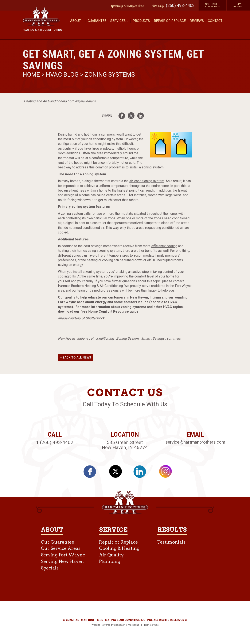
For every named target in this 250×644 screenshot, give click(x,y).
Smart (146, 338)
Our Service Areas (61, 548)
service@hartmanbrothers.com (195, 442)
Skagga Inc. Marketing (127, 625)
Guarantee (97, 21)
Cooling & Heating (119, 548)
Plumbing (110, 561)
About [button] (77, 21)
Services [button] (119, 21)
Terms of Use (151, 625)
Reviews (197, 21)
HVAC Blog (62, 75)
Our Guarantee (58, 542)
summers (174, 338)
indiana (83, 338)
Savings (158, 338)
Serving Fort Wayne (63, 555)
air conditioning (102, 338)
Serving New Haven (62, 561)
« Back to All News (76, 358)
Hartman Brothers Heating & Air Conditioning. (91, 286)
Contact (215, 21)
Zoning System (127, 338)
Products (141, 21)
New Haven (66, 338)
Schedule (212, 5)
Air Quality (111, 555)
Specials (50, 568)
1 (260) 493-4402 (55, 442)
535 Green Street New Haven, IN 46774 (125, 445)
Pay (239, 5)
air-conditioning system (147, 181)
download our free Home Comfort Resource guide (98, 311)
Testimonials (171, 542)
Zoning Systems (110, 75)
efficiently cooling (164, 246)
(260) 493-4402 (180, 5)
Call (157, 6)
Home (32, 75)
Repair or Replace (170, 21)
